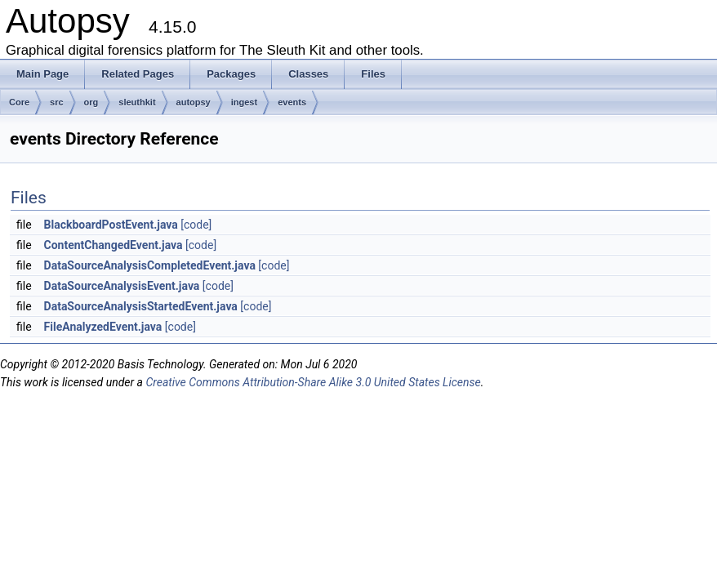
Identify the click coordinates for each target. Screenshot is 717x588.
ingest (244, 102)
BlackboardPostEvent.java (111, 225)
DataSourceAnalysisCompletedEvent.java (150, 265)
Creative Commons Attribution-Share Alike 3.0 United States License (313, 382)
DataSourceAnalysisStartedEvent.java (141, 306)
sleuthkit (137, 102)
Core (19, 102)
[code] (196, 225)
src (57, 102)
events (292, 102)
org (91, 102)
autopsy (194, 102)
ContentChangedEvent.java (114, 245)
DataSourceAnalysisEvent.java (122, 286)
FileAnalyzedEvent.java (103, 327)
